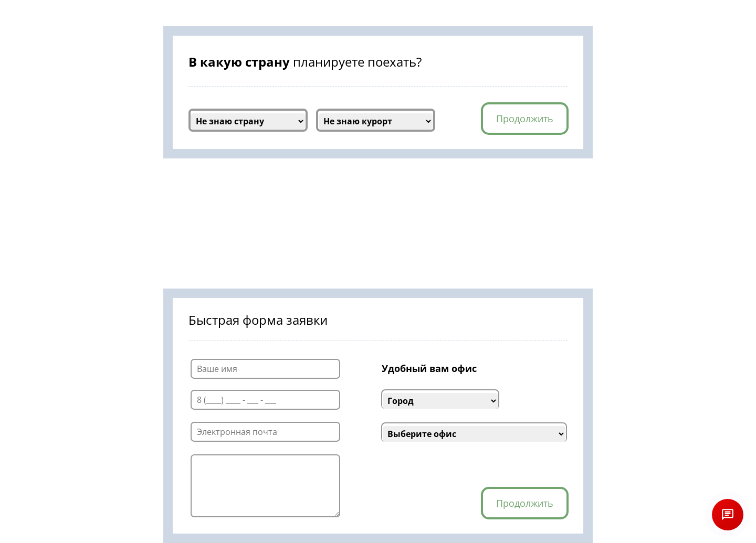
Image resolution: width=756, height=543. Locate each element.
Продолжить (525, 119)
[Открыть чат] (728, 515)
